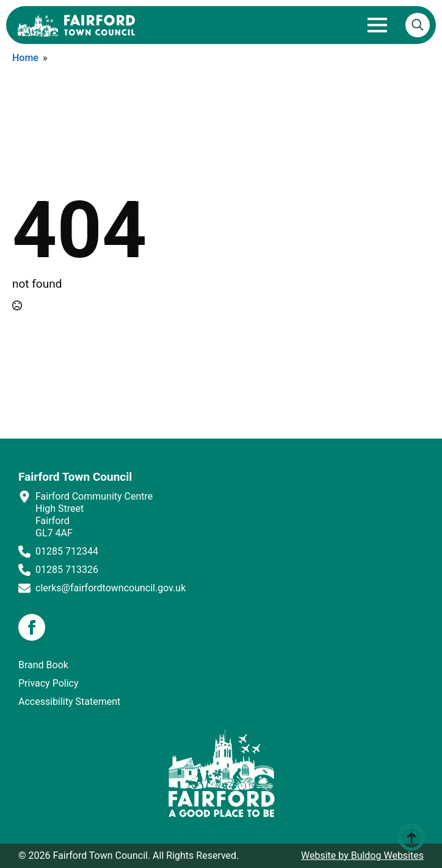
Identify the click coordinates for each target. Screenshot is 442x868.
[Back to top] (411, 837)
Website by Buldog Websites (362, 855)
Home (25, 58)
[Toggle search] (418, 25)
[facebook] (32, 627)
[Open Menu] (377, 25)
